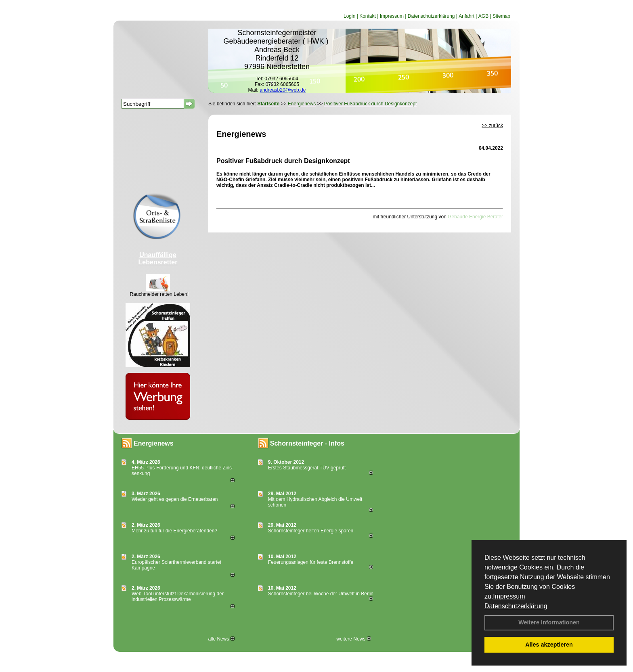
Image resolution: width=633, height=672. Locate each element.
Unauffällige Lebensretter (158, 259)
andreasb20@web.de (283, 90)
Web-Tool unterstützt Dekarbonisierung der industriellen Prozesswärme (178, 597)
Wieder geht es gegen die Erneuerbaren (175, 499)
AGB (483, 16)
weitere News (353, 639)
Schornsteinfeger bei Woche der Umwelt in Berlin (321, 594)
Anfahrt (466, 16)
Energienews (154, 443)
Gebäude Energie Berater (475, 217)
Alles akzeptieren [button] (549, 645)
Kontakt (368, 16)
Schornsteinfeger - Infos (307, 443)
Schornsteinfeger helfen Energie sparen (311, 531)
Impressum (509, 596)
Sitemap (501, 16)
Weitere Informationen (549, 622)
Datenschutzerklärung (516, 606)
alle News (221, 639)
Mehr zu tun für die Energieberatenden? (174, 531)
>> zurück (492, 126)
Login (349, 16)
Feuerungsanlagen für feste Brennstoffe (311, 562)
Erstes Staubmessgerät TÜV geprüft (307, 468)
